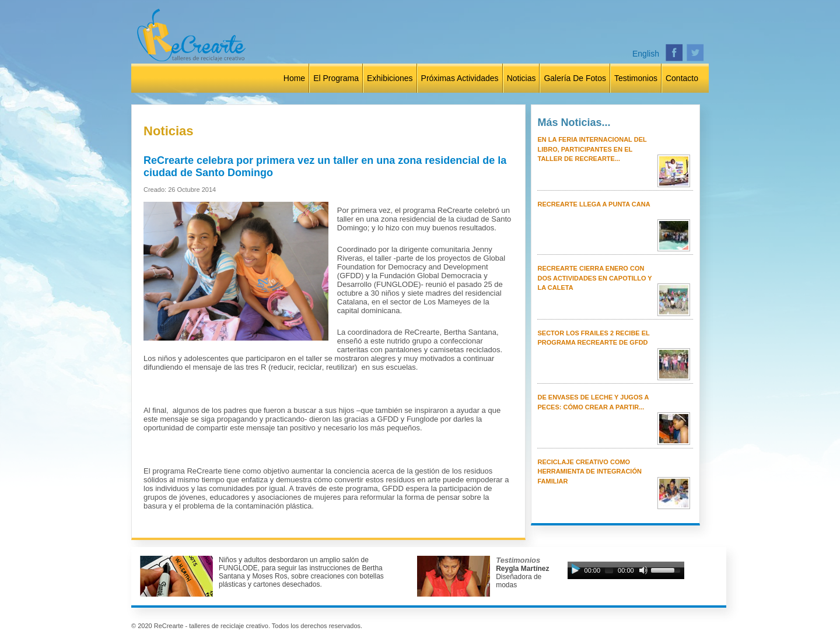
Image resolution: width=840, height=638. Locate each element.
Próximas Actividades (460, 78)
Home (294, 78)
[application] (626, 573)
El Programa (336, 78)
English (646, 54)
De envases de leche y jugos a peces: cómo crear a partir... (593, 402)
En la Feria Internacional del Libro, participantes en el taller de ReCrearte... (592, 149)
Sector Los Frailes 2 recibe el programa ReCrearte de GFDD (593, 338)
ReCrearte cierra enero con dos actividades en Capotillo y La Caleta (594, 278)
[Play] (575, 570)
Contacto (682, 78)
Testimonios (636, 78)
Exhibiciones (390, 78)
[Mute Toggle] (643, 570)
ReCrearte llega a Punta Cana (594, 204)
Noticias (521, 78)
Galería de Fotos (575, 78)
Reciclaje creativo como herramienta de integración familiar (589, 472)
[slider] (609, 570)
